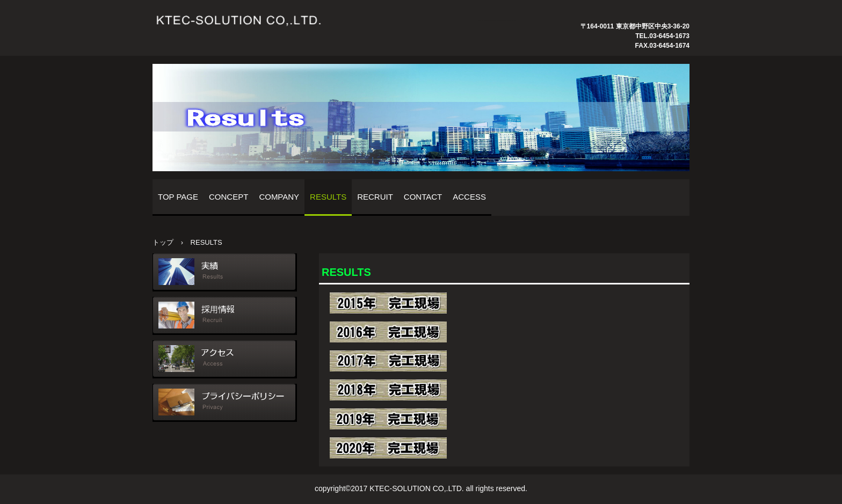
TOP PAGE (178, 197)
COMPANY (279, 197)
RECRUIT (375, 197)
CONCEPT (228, 197)
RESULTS (328, 197)
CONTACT (423, 197)
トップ (163, 242)
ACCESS (469, 197)
